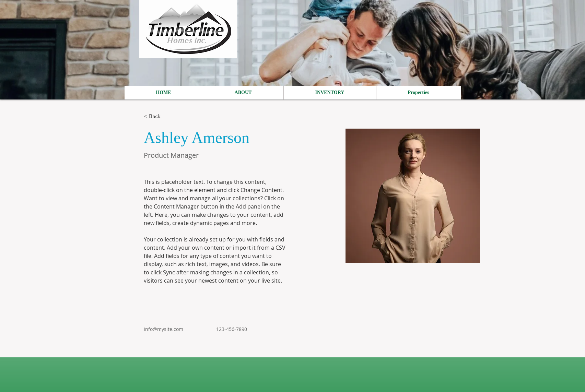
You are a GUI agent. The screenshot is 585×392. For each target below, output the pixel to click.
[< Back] (157, 116)
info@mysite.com (163, 329)
